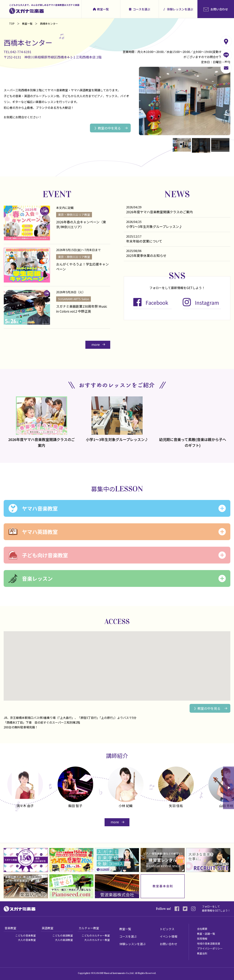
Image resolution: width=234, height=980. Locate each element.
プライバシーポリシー (210, 948)
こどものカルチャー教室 (96, 935)
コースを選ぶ (142, 9)
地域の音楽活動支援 (209, 943)
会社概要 (202, 929)
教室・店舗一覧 (206, 934)
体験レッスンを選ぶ (180, 9)
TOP (12, 24)
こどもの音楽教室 (26, 935)
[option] (75, 788)
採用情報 (202, 939)
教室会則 (202, 953)
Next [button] (229, 788)
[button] (117, 663)
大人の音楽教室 (27, 940)
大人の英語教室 (64, 940)
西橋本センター (28, 42)
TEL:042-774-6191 (17, 52)
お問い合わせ (169, 944)
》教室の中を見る (108, 128)
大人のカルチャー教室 (97, 940)
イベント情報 (169, 936)
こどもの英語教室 (63, 935)
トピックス (167, 929)
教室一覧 (103, 9)
